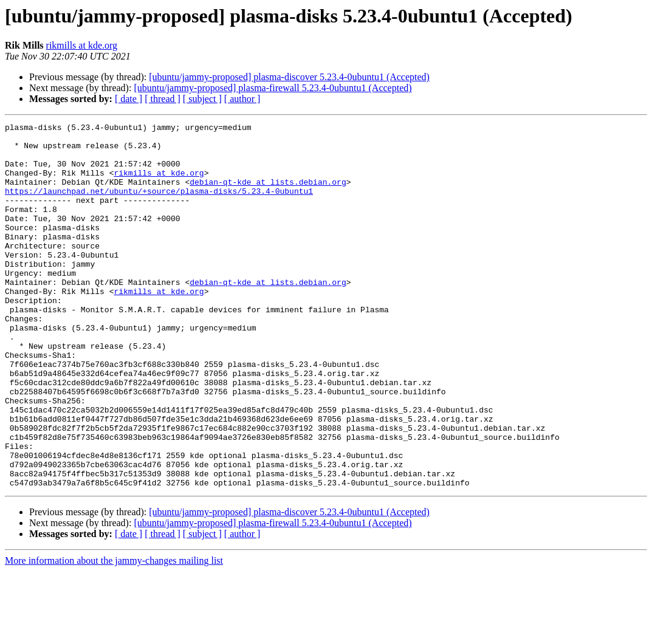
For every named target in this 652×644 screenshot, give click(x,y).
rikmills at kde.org (82, 45)
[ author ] (242, 99)
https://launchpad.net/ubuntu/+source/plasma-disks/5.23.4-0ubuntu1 (159, 205)
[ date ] (129, 99)
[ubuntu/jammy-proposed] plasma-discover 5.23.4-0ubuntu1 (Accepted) (289, 77)
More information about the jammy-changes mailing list (114, 633)
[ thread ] (163, 99)
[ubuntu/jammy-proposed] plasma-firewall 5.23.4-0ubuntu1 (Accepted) (273, 88)
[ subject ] (202, 99)
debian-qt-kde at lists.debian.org (268, 194)
